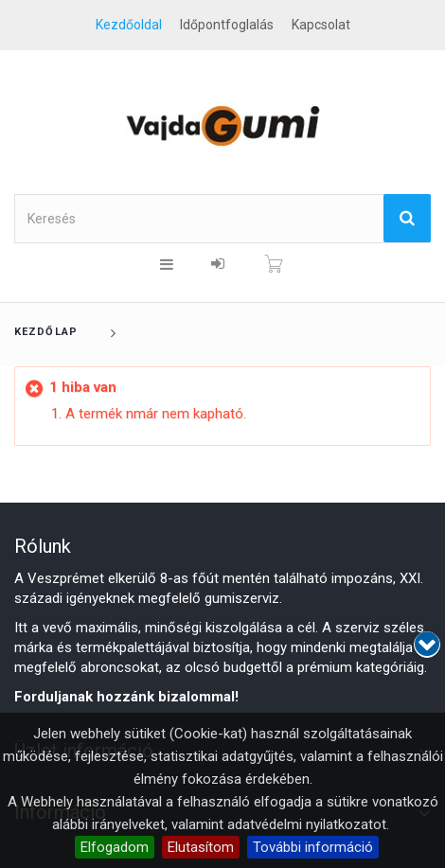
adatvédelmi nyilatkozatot (307, 824)
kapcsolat (321, 25)
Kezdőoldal (129, 25)
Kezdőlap (46, 332)
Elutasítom (201, 847)
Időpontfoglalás (227, 25)
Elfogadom (115, 847)
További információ (313, 847)
